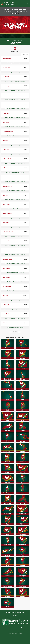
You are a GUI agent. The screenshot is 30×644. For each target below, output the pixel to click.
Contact (15, 615)
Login (15, 636)
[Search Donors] (25, 54)
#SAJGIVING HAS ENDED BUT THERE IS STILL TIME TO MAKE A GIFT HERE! (15, 11)
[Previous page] (11, 332)
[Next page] (19, 332)
